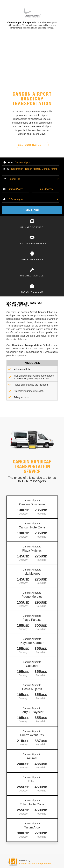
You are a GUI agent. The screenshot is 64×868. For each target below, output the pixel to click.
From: (9, 162)
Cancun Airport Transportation (22, 22)
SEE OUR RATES (32, 145)
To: (7, 169)
